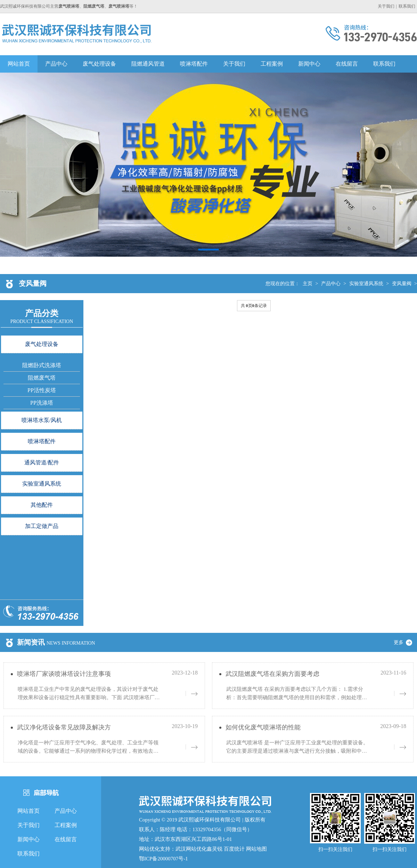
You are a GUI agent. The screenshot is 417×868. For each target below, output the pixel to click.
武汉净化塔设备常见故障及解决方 (64, 727)
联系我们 (407, 6)
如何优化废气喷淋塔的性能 (263, 727)
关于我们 (386, 6)
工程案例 (272, 64)
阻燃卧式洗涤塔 (42, 365)
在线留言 (347, 64)
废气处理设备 (99, 64)
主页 (308, 284)
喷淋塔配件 (194, 64)
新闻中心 (309, 64)
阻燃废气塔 (42, 378)
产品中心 (56, 64)
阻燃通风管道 (148, 64)
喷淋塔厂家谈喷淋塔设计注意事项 (64, 674)
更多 (406, 642)
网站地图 (256, 849)
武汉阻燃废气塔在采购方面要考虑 (272, 674)
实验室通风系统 (366, 284)
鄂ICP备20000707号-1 (163, 859)
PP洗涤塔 (42, 403)
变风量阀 (402, 284)
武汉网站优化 (191, 849)
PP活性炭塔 (42, 390)
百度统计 (234, 849)
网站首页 (19, 64)
